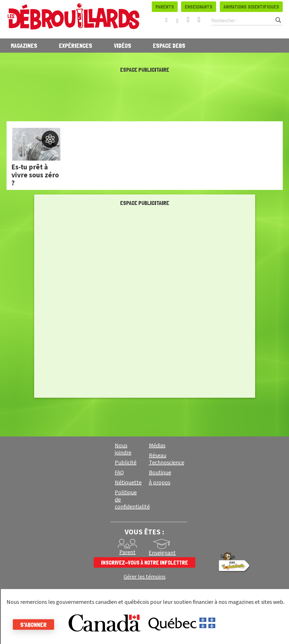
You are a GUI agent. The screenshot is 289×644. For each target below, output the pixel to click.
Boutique (160, 473)
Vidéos (123, 46)
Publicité (126, 463)
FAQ (119, 473)
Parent (127, 552)
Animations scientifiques (251, 7)
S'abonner (35, 625)
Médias (157, 446)
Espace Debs (169, 46)
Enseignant (162, 553)
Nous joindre (123, 449)
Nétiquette (128, 483)
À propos (160, 483)
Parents (165, 7)
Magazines (24, 46)
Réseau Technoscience (167, 459)
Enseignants (199, 7)
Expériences (76, 46)
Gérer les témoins (144, 577)
